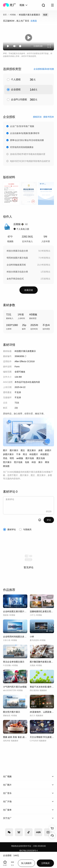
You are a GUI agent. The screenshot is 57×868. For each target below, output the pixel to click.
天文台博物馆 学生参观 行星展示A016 (42, 737)
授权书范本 (49, 117)
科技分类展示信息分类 (17, 251)
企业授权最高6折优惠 (44, 69)
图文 (23, 450)
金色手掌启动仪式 (15, 279)
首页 (5, 15)
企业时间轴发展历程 (16, 265)
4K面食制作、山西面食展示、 (42, 712)
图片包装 (30, 458)
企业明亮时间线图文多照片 (15, 637)
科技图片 (34, 454)
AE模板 (13, 15)
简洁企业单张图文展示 (14, 662)
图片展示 (14, 450)
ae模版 (20, 458)
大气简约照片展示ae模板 (15, 687)
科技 (34, 462)
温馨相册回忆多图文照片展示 (42, 611)
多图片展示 (8, 454)
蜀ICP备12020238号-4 (28, 851)
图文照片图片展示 (12, 712)
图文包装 (41, 458)
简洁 (25, 454)
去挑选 (34, 21)
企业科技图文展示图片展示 (15, 611)
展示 (40, 462)
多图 (40, 450)
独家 (45, 15)
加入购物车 (26, 863)
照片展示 (7, 462)
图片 (5, 450)
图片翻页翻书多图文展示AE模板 (42, 662)
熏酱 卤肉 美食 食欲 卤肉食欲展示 (15, 737)
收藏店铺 (29, 290)
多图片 (48, 450)
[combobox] (24, 5)
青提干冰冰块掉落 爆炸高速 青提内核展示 (42, 687)
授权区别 (37, 117)
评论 (49, 520)
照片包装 (18, 462)
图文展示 (32, 450)
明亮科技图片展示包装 (17, 258)
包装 (27, 462)
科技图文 (45, 454)
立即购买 (45, 863)
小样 (32, 637)
